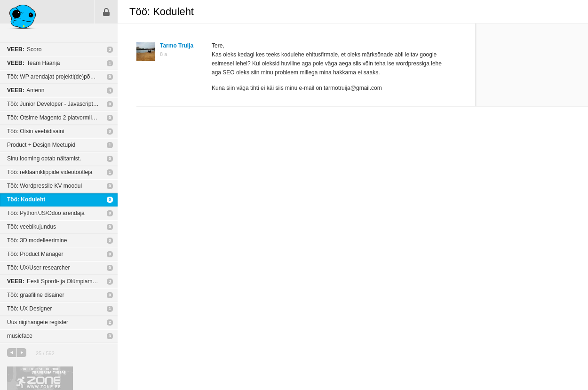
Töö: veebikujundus (32, 227)
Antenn (26, 90)
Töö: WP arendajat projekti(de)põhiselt (55, 77)
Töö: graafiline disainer (36, 295)
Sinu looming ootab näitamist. (44, 159)
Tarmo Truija (177, 46)
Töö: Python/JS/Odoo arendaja (46, 213)
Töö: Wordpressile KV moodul (44, 186)
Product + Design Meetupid (41, 145)
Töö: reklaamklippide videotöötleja (50, 172)
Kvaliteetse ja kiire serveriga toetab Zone (40, 378)
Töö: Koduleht (26, 199)
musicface (20, 336)
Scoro (24, 49)
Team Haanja (34, 63)
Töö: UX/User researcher (38, 268)
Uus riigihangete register (38, 322)
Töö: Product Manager (35, 254)
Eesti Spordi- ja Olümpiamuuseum (60, 281)
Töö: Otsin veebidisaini (36, 131)
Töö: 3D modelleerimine (37, 240)
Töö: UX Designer (29, 309)
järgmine (22, 353)
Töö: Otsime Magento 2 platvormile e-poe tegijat (62, 118)
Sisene (106, 12)
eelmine (12, 353)
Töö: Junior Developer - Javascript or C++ (60, 104)
